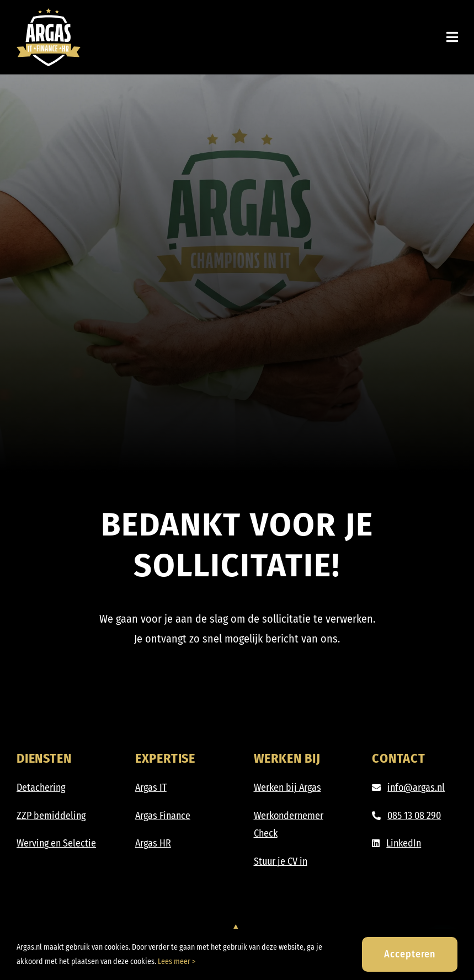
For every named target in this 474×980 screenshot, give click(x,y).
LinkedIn (404, 843)
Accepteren (410, 954)
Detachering (41, 788)
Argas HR (153, 843)
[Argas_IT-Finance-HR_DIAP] (49, 13)
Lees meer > (177, 962)
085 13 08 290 (414, 816)
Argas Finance (163, 816)
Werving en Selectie (56, 843)
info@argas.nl (416, 788)
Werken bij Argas (287, 788)
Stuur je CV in (281, 861)
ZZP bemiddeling (51, 816)
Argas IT (151, 788)
